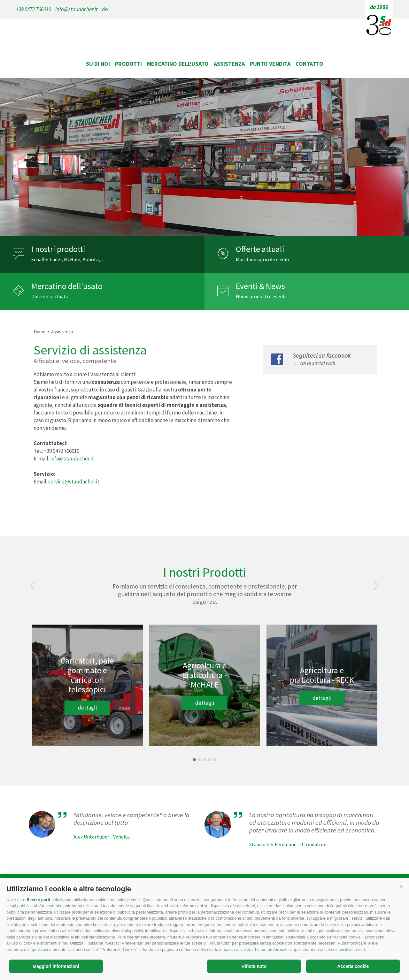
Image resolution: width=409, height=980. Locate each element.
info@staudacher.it (77, 9)
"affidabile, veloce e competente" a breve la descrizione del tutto (131, 819)
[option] (204, 157)
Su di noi (98, 64)
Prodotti (128, 64)
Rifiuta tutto (254, 966)
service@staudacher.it (74, 482)
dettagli (87, 708)
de (105, 9)
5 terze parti (39, 900)
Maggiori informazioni (56, 966)
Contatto (309, 64)
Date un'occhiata (50, 296)
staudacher (204, 44)
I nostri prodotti (58, 249)
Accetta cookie (353, 966)
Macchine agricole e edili (262, 259)
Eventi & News (260, 286)
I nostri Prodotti (204, 572)
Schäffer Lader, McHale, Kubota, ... (68, 259)
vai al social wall (317, 363)
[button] (401, 886)
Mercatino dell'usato (178, 64)
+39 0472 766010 (34, 9)
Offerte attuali (260, 249)
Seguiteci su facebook (322, 355)
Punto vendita (270, 64)
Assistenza (229, 64)
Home (39, 332)
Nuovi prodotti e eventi (261, 296)
